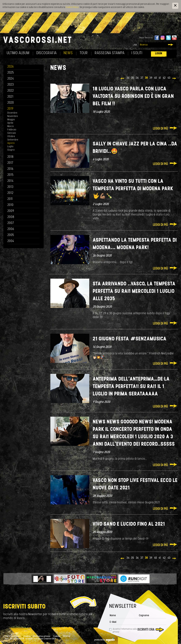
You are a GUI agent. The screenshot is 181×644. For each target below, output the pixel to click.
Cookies (57, 636)
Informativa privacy (42, 636)
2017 (10, 163)
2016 (10, 169)
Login (159, 54)
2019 (10, 109)
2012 (11, 193)
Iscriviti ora (146, 630)
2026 (11, 67)
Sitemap (67, 636)
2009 (11, 211)
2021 (10, 97)
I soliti (137, 53)
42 (164, 78)
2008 (11, 217)
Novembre (13, 116)
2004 (11, 241)
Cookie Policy (72, 7)
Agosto (11, 143)
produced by (105, 640)
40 (156, 78)
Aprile (10, 123)
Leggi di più (160, 129)
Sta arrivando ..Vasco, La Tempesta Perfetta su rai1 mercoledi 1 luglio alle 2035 (134, 291)
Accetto (125, 631)
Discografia (47, 53)
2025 (11, 73)
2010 (11, 205)
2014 (11, 181)
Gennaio (12, 133)
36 (137, 78)
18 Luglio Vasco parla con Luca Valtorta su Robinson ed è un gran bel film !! (133, 97)
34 (128, 78)
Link (135, 45)
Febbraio (12, 130)
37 (142, 78)
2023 (11, 85)
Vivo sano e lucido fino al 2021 (129, 524)
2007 (11, 223)
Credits (27, 636)
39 (151, 78)
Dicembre (12, 113)
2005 (11, 235)
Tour (84, 53)
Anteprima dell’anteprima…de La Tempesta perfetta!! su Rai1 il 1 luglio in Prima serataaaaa (131, 387)
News (68, 53)
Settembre (13, 140)
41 (160, 78)
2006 (11, 229)
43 (169, 78)
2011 (10, 199)
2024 (11, 79)
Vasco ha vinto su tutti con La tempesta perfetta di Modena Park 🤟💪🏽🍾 (133, 189)
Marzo (11, 126)
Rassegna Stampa (110, 53)
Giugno (11, 150)
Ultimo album (18, 53)
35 (133, 78)
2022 (11, 91)
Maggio (11, 120)
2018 (11, 157)
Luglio (10, 147)
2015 (11, 175)
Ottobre (11, 136)
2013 (10, 187)
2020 (11, 103)
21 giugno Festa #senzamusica (130, 339)
